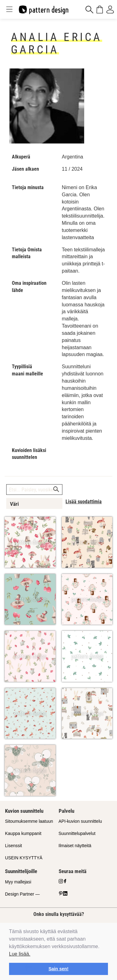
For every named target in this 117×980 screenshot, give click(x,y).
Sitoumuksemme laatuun (29, 821)
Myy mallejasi (18, 882)
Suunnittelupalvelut (77, 833)
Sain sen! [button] (59, 969)
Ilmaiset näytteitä (75, 846)
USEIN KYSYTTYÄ (24, 858)
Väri (14, 504)
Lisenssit (13, 846)
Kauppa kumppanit (23, 833)
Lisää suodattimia (84, 502)
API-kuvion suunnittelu (80, 821)
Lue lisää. (20, 954)
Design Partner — (22, 894)
